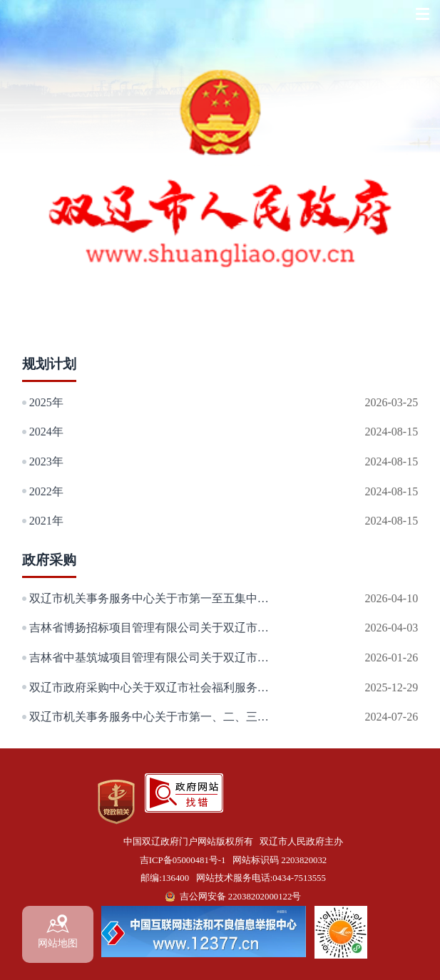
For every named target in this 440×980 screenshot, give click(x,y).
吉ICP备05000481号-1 (183, 860)
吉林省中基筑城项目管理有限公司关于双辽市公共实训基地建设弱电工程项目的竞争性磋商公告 (155, 657)
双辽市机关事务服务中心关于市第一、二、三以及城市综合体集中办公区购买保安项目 (155, 717)
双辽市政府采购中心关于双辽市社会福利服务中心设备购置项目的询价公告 (155, 687)
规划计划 (49, 364)
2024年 (46, 432)
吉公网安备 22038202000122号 (241, 897)
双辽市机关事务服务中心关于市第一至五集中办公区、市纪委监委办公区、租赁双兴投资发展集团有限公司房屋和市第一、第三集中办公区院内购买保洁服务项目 (155, 598)
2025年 (46, 402)
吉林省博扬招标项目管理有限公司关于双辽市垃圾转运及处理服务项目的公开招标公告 (155, 628)
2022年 (46, 491)
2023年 (46, 461)
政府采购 (49, 560)
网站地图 (58, 932)
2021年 (46, 521)
